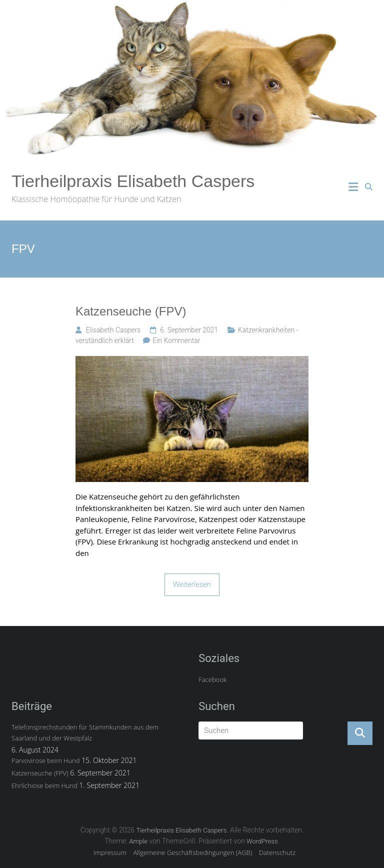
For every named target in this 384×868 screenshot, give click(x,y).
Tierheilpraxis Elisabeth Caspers (133, 181)
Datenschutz (277, 852)
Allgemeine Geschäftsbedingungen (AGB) (193, 852)
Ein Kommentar (176, 340)
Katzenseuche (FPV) (131, 311)
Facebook (212, 679)
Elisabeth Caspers (113, 330)
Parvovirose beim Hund (45, 760)
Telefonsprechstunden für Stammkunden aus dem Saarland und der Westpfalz (85, 732)
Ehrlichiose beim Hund (44, 785)
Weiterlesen (192, 584)
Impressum (110, 852)
